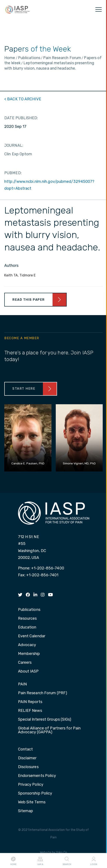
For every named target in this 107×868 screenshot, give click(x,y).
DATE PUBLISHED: (21, 118)
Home (13, 861)
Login (94, 861)
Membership (29, 654)
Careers (25, 663)
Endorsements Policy (37, 776)
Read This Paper (29, 300)
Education (27, 627)
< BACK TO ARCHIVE (23, 99)
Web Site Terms (32, 802)
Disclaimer (27, 758)
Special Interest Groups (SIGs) (45, 720)
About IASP (28, 671)
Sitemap (26, 811)
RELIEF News (30, 711)
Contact (26, 749)
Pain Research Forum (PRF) (43, 693)
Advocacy (27, 645)
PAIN (22, 684)
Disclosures (28, 767)
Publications (29, 610)
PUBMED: (13, 173)
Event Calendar (32, 636)
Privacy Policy (31, 785)
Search (67, 861)
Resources (27, 619)
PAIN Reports (30, 702)
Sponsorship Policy (35, 793)
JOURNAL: (14, 145)
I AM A (40, 861)
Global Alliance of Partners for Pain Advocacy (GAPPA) (49, 730)
